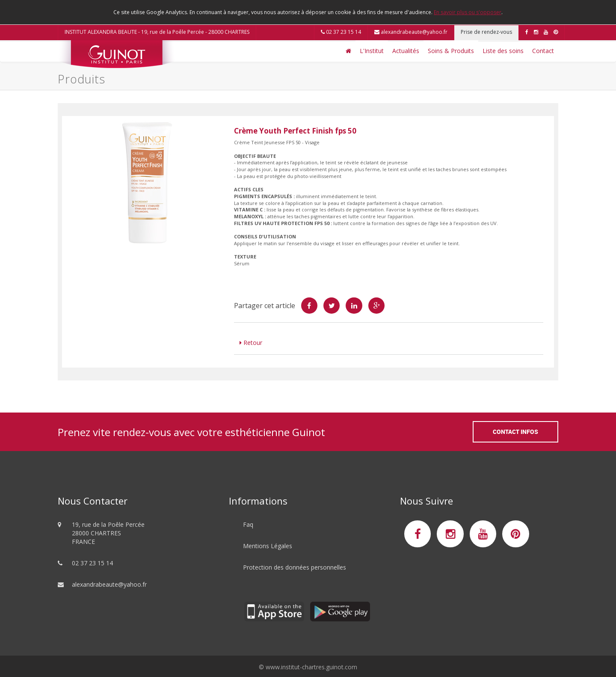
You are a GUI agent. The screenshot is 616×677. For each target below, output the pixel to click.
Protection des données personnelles (295, 567)
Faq (248, 524)
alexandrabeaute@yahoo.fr (411, 32)
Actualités (406, 51)
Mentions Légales (268, 546)
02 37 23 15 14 (341, 32)
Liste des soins (503, 51)
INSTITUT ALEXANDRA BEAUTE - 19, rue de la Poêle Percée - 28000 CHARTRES (157, 32)
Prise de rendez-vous (486, 32)
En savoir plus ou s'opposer (468, 12)
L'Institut (372, 51)
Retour (251, 343)
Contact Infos (515, 432)
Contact (543, 51)
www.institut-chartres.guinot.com (311, 667)
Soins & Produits (451, 51)
